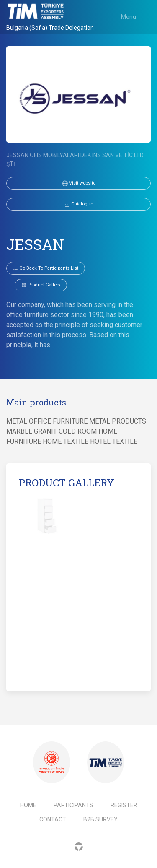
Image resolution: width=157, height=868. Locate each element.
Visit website (79, 183)
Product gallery (41, 285)
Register (124, 805)
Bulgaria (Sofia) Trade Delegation (50, 28)
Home (28, 805)
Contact (53, 819)
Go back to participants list (46, 268)
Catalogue (78, 204)
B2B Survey (100, 819)
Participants (73, 805)
